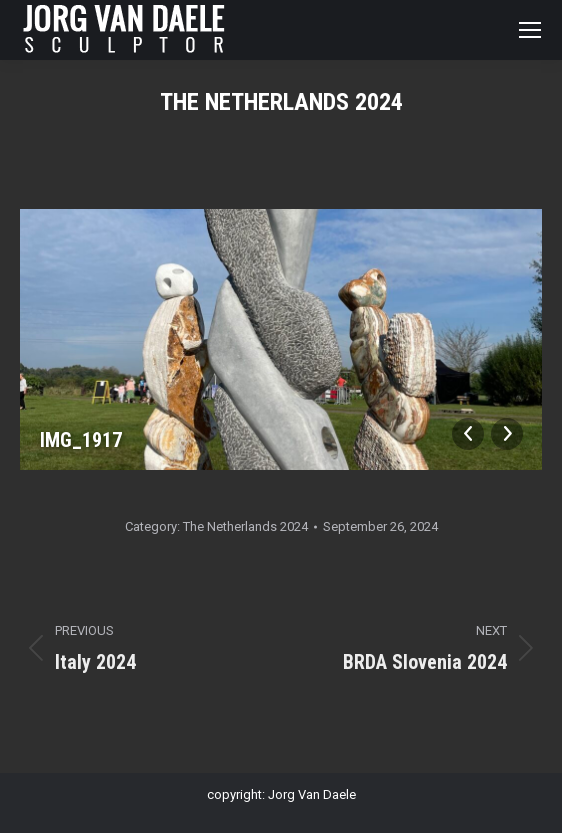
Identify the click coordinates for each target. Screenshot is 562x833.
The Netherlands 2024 (245, 526)
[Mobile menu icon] (530, 30)
